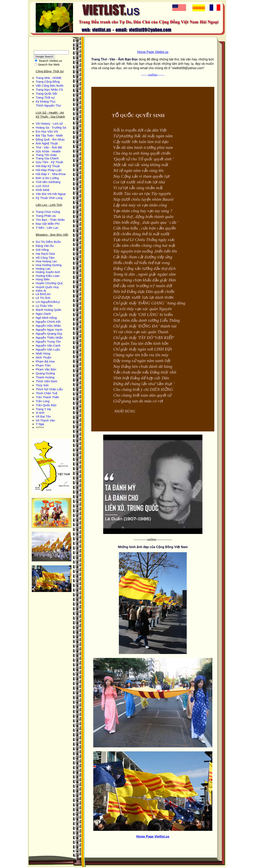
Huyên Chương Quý (49, 283)
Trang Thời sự (45, 97)
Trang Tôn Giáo (46, 155)
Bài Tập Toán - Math (49, 135)
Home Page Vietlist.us (153, 52)
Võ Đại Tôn (43, 416)
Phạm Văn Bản (46, 369)
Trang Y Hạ (43, 409)
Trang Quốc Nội (46, 93)
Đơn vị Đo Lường (47, 178)
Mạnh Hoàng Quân (49, 310)
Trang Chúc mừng (48, 212)
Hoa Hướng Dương (49, 265)
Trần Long (43, 401)
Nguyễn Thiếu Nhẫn (49, 338)
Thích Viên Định (46, 381)
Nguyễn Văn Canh (48, 345)
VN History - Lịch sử (49, 124)
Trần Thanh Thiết (47, 397)
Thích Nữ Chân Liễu (49, 389)
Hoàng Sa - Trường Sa (51, 127)
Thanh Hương (45, 377)
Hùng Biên (43, 279)
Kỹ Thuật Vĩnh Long (49, 198)
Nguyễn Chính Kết (48, 322)
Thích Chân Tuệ (47, 393)
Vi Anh (40, 413)
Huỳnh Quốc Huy (47, 287)
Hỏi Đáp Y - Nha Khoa (51, 174)
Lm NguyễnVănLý (48, 302)
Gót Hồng (42, 250)
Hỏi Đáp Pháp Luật (49, 170)
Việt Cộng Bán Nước (50, 86)
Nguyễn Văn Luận (48, 349)
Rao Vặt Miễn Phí (48, 224)
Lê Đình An (43, 294)
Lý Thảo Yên (44, 306)
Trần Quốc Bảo (46, 405)
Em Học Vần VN (47, 131)
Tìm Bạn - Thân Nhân (50, 220)
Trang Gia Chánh (47, 158)
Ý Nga (40, 424)
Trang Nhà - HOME (49, 78)
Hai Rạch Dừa (45, 254)
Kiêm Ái (41, 291)
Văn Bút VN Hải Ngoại (51, 194)
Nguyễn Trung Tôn (48, 341)
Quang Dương (45, 373)
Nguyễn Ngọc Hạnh (49, 330)
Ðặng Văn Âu (45, 246)
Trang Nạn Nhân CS (49, 90)
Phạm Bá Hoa (45, 361)
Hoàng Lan (43, 269)
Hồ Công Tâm (45, 258)
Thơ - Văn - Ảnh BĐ (49, 147)
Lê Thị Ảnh (43, 298)
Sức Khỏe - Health (48, 151)
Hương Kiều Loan (48, 276)
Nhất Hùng (43, 353)
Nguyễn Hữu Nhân (48, 326)
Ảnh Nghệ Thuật (47, 143)
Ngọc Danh (43, 314)
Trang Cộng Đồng (48, 82)
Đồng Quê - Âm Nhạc (50, 139)
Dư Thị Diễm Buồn (48, 242)
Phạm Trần (43, 365)
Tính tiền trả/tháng (48, 182)
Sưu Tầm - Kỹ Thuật (49, 162)
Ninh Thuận (44, 357)
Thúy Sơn (42, 385)
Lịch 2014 (42, 186)
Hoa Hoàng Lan (46, 261)
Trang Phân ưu (46, 216)
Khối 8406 (43, 190)
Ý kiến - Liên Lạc (47, 228)
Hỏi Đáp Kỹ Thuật (48, 166)
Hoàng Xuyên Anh (48, 272)
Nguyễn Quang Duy (49, 334)
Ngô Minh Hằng (46, 318)
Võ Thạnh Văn (45, 420)
